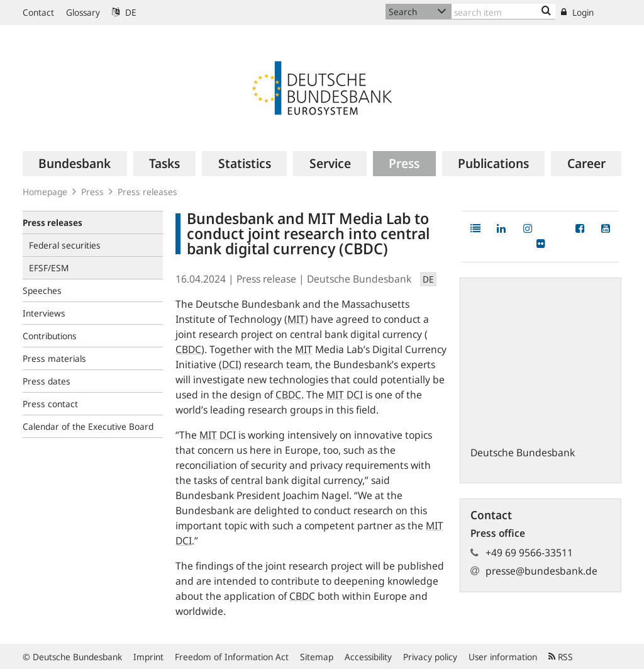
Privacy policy (430, 657)
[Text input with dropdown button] (503, 12)
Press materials (54, 358)
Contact (38, 12)
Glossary (83, 12)
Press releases (147, 192)
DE (124, 12)
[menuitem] (75, 164)
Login (577, 12)
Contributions (50, 336)
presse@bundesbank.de (541, 571)
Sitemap (317, 657)
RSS (561, 657)
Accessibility (368, 657)
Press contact (50, 404)
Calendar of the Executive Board (88, 426)
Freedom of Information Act (232, 657)
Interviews (44, 313)
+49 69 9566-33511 (529, 553)
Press (92, 192)
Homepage (45, 192)
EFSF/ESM (49, 268)
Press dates (47, 381)
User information (503, 657)
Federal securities (65, 245)
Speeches (42, 290)
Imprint (148, 657)
